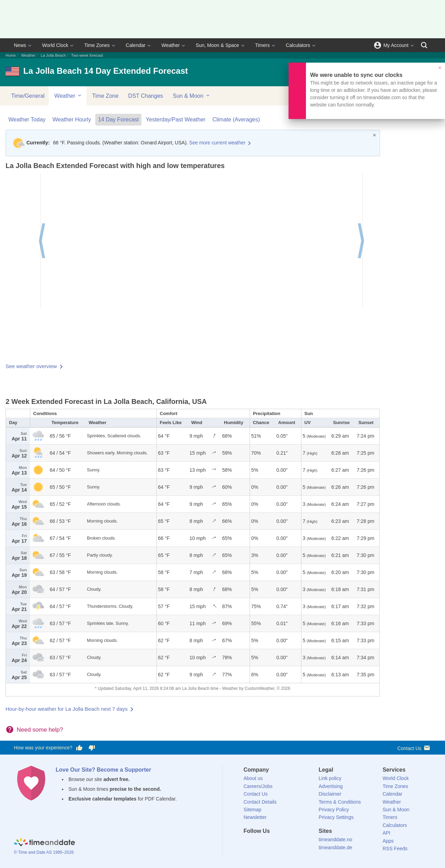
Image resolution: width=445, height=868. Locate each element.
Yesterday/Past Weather (176, 120)
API (386, 833)
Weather (171, 45)
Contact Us (414, 748)
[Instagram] (284, 844)
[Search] (424, 45)
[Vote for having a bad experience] (92, 748)
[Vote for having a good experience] (79, 748)
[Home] (44, 843)
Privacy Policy (334, 810)
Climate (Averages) (236, 120)
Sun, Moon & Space (217, 45)
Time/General (28, 96)
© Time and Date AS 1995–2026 (44, 852)
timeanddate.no (336, 839)
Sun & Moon (192, 96)
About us (253, 778)
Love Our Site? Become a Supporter (103, 770)
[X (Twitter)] (260, 844)
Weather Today (27, 120)
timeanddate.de (336, 847)
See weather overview (31, 366)
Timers (262, 45)
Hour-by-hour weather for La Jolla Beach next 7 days (67, 709)
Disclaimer (330, 794)
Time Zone (105, 96)
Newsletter (255, 817)
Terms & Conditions (340, 802)
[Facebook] (249, 844)
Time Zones (97, 45)
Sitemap (253, 810)
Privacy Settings (336, 817)
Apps (388, 841)
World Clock (55, 45)
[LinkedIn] (272, 844)
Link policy (330, 778)
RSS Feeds (395, 849)
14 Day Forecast (118, 120)
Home (11, 55)
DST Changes (146, 96)
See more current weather (217, 143)
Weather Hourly (72, 120)
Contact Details (260, 802)
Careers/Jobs (258, 786)
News (20, 45)
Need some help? (40, 730)
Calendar (136, 45)
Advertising (331, 786)
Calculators (298, 45)
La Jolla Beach (53, 55)
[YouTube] (296, 844)
